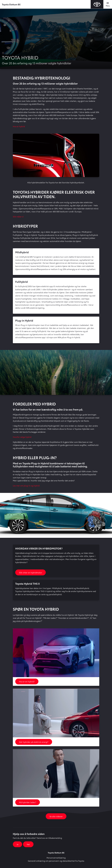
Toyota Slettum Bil (11, 4)
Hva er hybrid (19, 126)
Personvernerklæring (56, 858)
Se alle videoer (56, 816)
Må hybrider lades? (28, 802)
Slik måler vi (18, 216)
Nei (28, 844)
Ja (17, 844)
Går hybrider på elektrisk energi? (34, 742)
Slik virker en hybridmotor (30, 572)
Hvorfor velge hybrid (22, 437)
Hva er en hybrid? (27, 681)
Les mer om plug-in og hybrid (26, 485)
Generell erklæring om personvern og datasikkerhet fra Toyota (56, 861)
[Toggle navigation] (108, 4)
